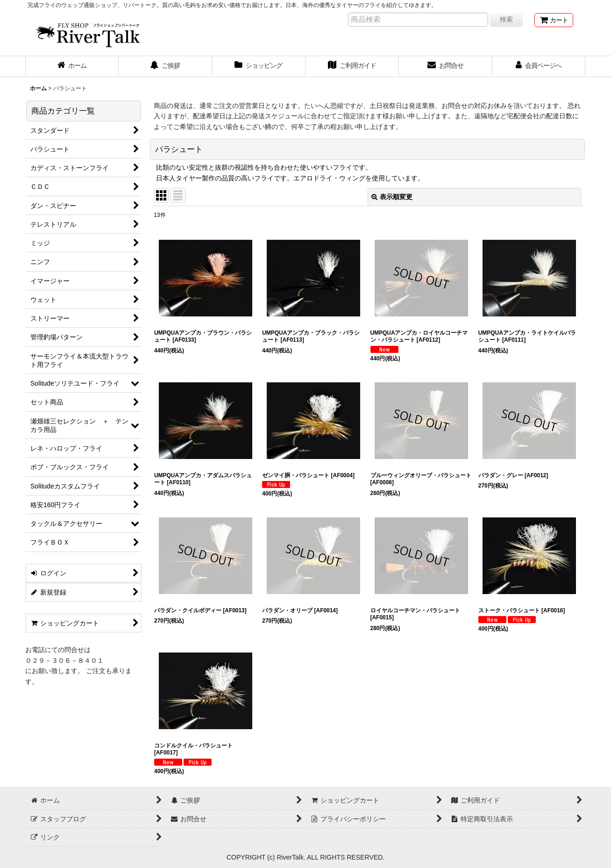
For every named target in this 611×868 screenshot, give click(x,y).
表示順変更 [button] (392, 197)
